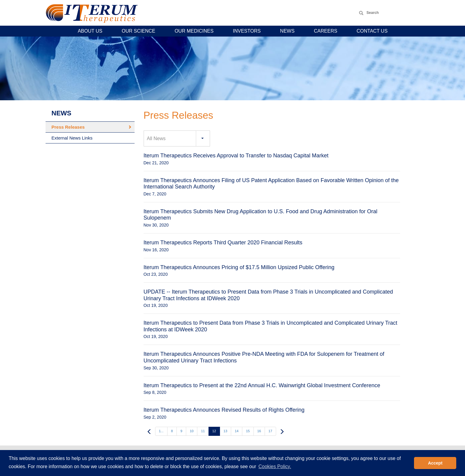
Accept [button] (435, 463)
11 (203, 435)
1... (161, 435)
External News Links (72, 142)
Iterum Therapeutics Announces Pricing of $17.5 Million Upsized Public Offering (239, 271)
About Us (90, 31)
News (287, 31)
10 (192, 435)
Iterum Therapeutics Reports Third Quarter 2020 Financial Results (223, 247)
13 (225, 435)
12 (214, 435)
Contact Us (372, 31)
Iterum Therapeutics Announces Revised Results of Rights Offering (224, 414)
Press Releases (68, 131)
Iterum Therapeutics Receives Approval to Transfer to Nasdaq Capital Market (236, 160)
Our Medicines (194, 31)
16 (259, 435)
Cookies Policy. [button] (275, 466)
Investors (247, 31)
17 (270, 435)
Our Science (138, 31)
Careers (325, 31)
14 (237, 435)
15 (248, 435)
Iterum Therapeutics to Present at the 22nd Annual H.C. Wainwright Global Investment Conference (262, 389)
